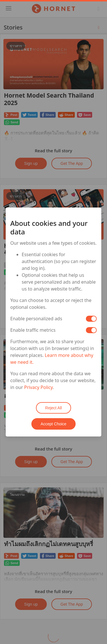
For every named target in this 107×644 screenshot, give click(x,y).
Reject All (53, 408)
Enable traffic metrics (33, 330)
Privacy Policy (39, 387)
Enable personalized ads (36, 319)
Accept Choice (53, 424)
